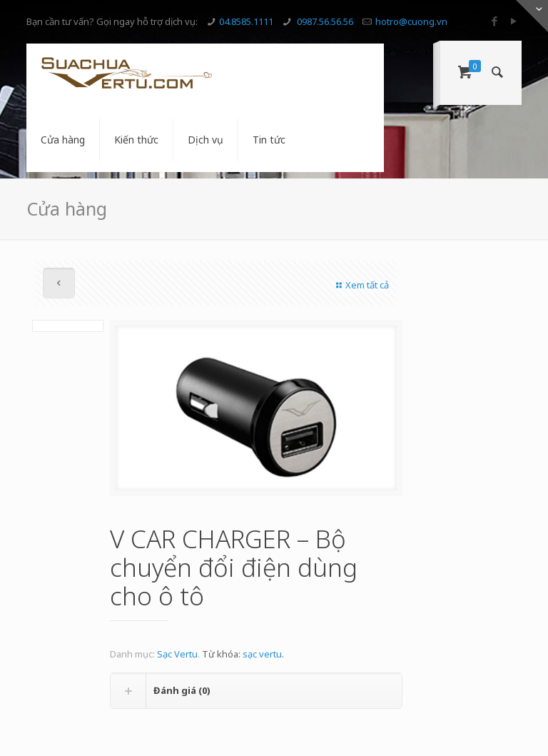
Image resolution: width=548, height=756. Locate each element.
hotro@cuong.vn (411, 21)
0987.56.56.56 (324, 21)
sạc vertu (262, 654)
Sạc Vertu (177, 654)
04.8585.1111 (246, 21)
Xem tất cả (361, 285)
